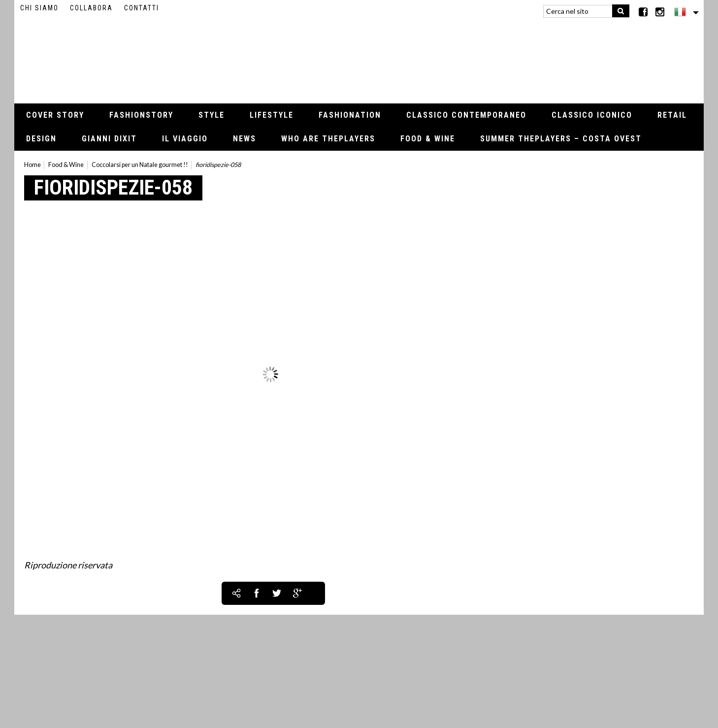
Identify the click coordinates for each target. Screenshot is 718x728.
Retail (672, 115)
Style (212, 115)
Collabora (91, 8)
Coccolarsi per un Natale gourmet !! (140, 165)
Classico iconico (592, 115)
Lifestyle (272, 115)
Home (33, 165)
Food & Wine (428, 139)
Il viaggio (185, 139)
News (245, 139)
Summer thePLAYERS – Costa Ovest (561, 139)
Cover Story (55, 115)
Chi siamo (39, 8)
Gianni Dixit (109, 139)
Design (41, 139)
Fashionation (350, 115)
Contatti (142, 8)
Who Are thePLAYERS (328, 139)
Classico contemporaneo (466, 115)
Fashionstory (141, 115)
